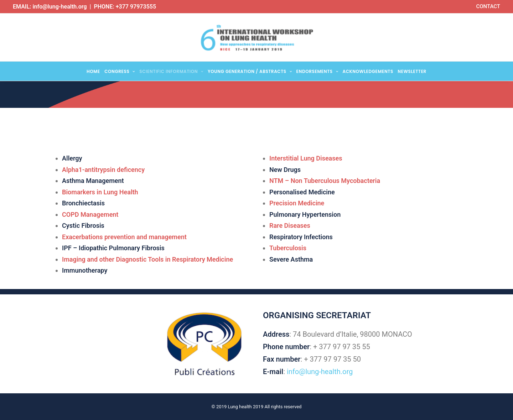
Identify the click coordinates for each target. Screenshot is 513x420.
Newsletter (412, 71)
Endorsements (317, 71)
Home (93, 71)
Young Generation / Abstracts (250, 71)
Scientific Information (171, 71)
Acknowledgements (368, 71)
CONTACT (488, 6)
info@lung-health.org (59, 7)
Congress (120, 71)
